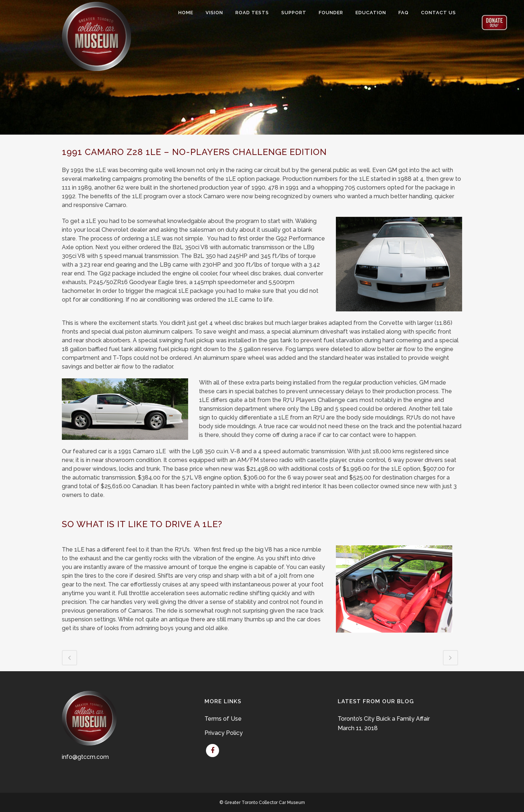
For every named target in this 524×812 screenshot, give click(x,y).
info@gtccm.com (85, 757)
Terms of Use (223, 719)
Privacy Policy (224, 733)
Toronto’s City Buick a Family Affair (384, 719)
